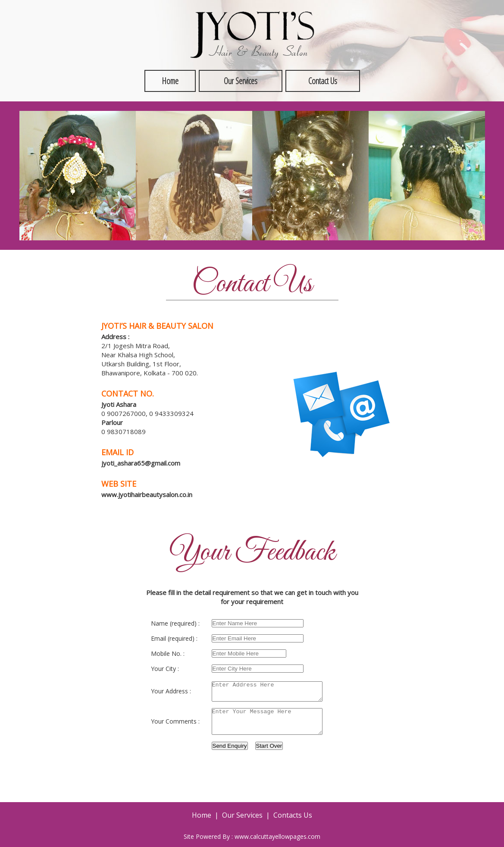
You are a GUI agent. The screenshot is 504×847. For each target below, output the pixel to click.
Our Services (241, 81)
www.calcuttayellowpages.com (277, 838)
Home (170, 81)
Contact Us (323, 81)
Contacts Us (293, 817)
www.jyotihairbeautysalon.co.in (147, 494)
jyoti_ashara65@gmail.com (141, 463)
